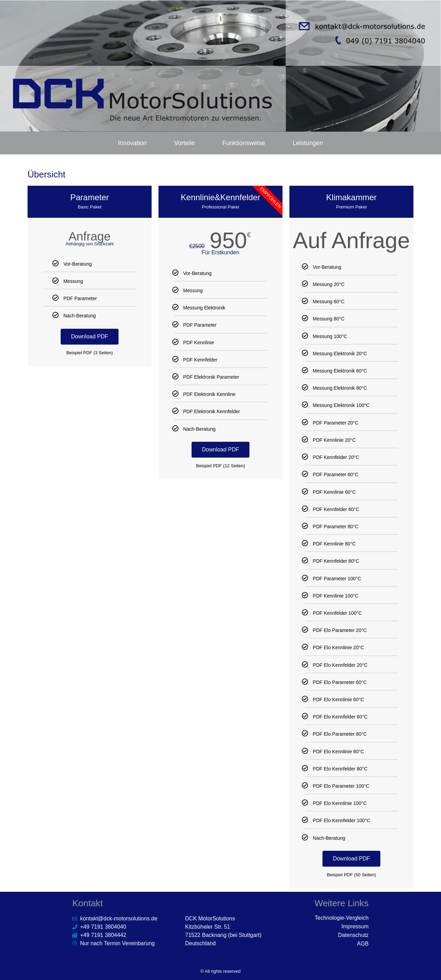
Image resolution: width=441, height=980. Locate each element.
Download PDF (90, 336)
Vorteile (184, 143)
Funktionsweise (244, 143)
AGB (363, 944)
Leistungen (308, 143)
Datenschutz (353, 935)
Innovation (132, 143)
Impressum (355, 926)
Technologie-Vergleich (342, 918)
